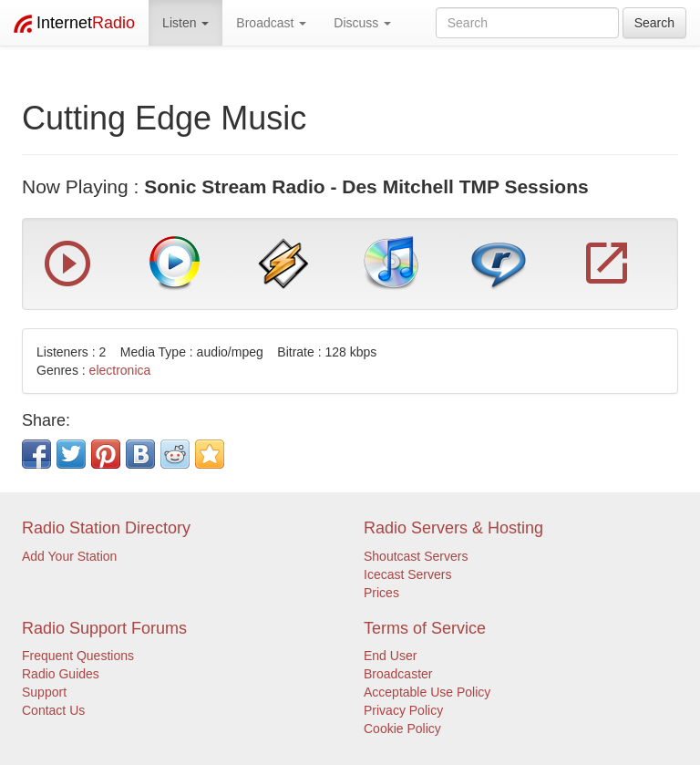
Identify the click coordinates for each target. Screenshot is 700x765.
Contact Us (53, 710)
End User (390, 656)
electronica (120, 370)
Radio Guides (61, 674)
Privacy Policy (403, 710)
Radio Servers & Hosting (453, 528)
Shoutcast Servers (416, 556)
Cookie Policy (402, 729)
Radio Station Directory (106, 528)
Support (44, 692)
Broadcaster (398, 674)
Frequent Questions (78, 656)
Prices (381, 593)
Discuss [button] (362, 23)
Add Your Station (69, 556)
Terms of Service (425, 628)
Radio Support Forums (104, 628)
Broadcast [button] (271, 23)
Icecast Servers (407, 574)
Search (654, 23)
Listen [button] (185, 23)
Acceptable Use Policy (427, 692)
